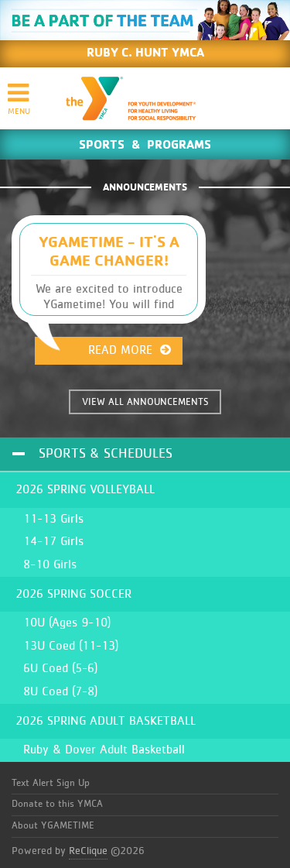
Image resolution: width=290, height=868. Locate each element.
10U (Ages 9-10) (67, 623)
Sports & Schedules (106, 454)
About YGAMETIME (53, 826)
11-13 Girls (53, 519)
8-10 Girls (50, 564)
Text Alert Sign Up (51, 783)
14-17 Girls (53, 541)
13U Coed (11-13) (71, 646)
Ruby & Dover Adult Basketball (104, 750)
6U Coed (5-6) (60, 668)
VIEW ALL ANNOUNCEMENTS (145, 402)
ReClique (88, 851)
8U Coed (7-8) (60, 691)
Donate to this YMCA (57, 804)
